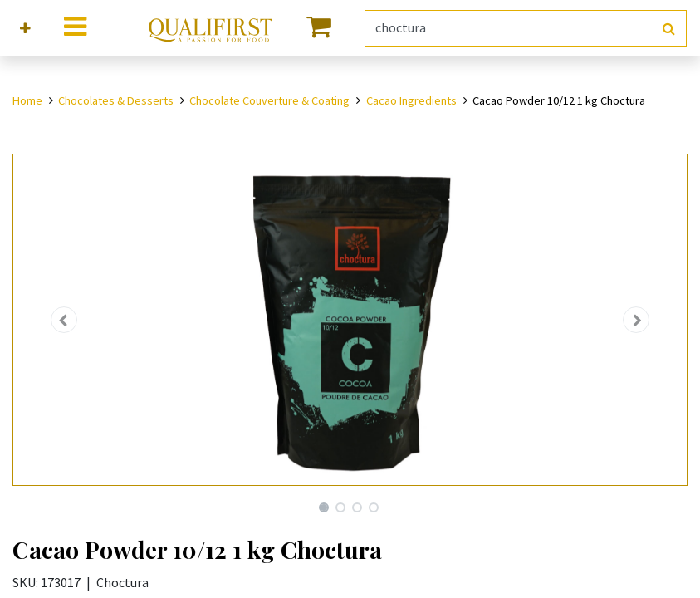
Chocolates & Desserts (116, 100)
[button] (25, 29)
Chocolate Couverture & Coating (269, 100)
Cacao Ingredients (411, 100)
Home (27, 100)
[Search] (669, 29)
